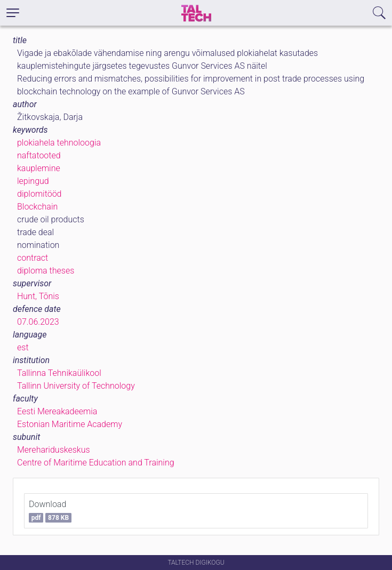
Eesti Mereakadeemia (57, 411)
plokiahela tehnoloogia (59, 143)
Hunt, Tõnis (38, 296)
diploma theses (46, 271)
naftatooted (39, 155)
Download (50, 511)
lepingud (33, 181)
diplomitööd (39, 194)
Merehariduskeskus (54, 450)
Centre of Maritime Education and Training (96, 463)
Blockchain (37, 207)
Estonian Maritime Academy (70, 424)
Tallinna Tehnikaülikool (59, 373)
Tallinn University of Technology (76, 386)
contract (33, 258)
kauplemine (39, 168)
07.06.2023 (38, 322)
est (23, 347)
